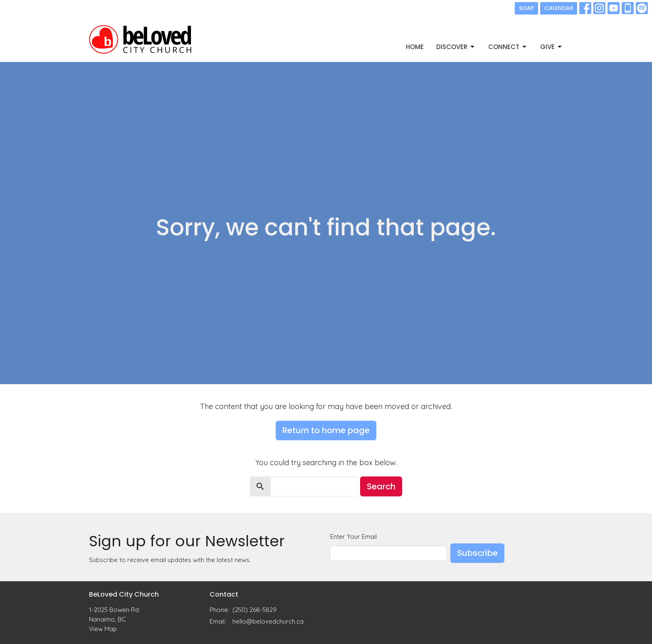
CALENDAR (559, 8)
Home (415, 47)
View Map (103, 629)
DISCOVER (456, 47)
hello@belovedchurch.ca (268, 621)
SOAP (526, 8)
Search (381, 486)
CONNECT (508, 47)
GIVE (552, 47)
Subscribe (477, 553)
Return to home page (326, 430)
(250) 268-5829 (254, 610)
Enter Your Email (353, 537)
